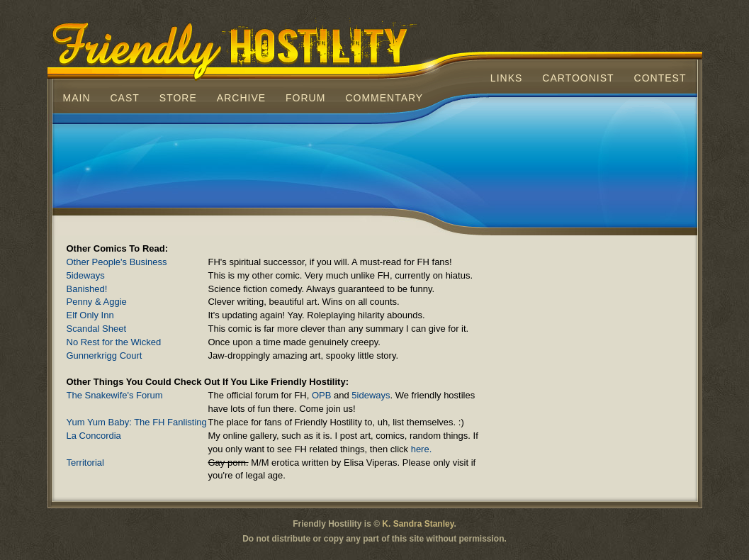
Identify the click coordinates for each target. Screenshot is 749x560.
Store (178, 98)
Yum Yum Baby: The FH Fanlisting (279, 423)
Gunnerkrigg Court (279, 356)
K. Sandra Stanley (418, 524)
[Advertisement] (375, 166)
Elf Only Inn (279, 316)
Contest (660, 78)
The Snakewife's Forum (279, 396)
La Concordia (279, 436)
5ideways (279, 276)
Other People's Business (279, 263)
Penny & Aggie (279, 302)
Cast (125, 98)
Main (77, 98)
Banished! (279, 290)
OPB (321, 395)
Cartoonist (578, 78)
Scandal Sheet (279, 329)
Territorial (279, 463)
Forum (305, 98)
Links (506, 78)
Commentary (384, 98)
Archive (241, 98)
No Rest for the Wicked (279, 343)
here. (422, 449)
